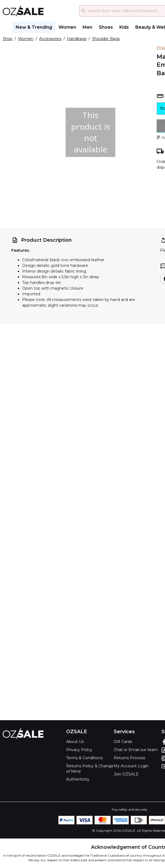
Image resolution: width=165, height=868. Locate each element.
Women (26, 39)
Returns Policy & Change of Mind (90, 769)
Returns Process (129, 758)
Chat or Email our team (136, 750)
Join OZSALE (126, 774)
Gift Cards (123, 742)
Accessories (50, 39)
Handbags (77, 39)
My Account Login (131, 766)
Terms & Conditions (84, 758)
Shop (8, 39)
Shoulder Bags (106, 39)
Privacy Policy (79, 750)
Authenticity (78, 779)
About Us (75, 742)
